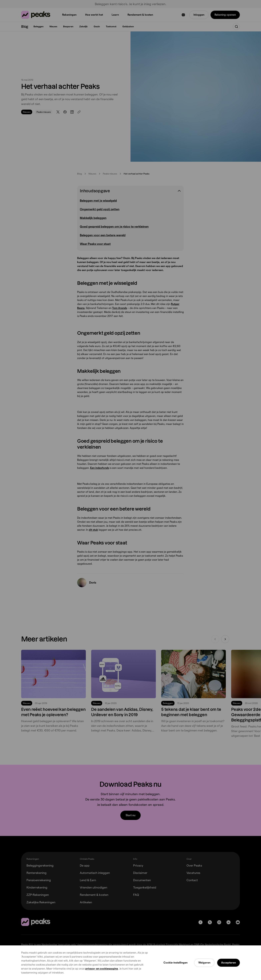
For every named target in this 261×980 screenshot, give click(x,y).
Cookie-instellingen (175, 963)
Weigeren (204, 963)
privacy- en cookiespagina (102, 969)
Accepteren (228, 963)
